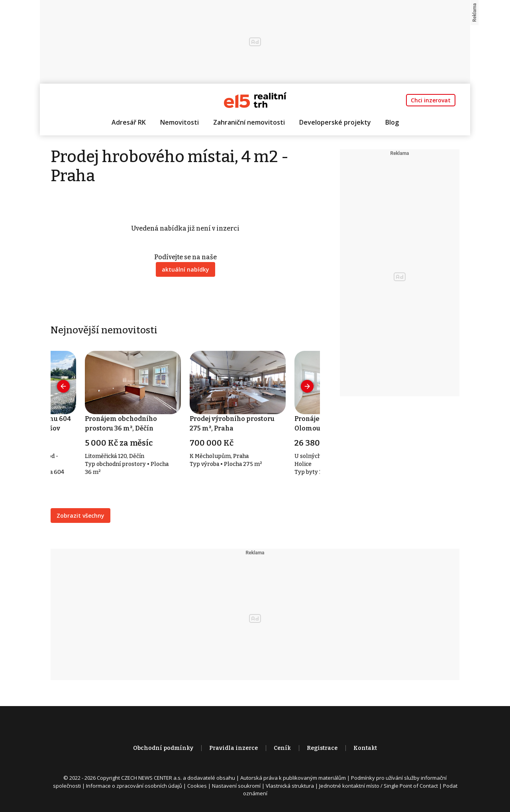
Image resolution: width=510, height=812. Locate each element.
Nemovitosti (179, 122)
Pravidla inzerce (233, 748)
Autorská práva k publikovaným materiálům (293, 778)
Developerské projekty (335, 122)
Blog (392, 122)
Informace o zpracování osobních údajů (134, 786)
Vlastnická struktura (290, 786)
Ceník (282, 748)
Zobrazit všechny (80, 516)
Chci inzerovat (431, 100)
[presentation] (63, 386)
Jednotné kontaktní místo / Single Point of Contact (379, 786)
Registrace (322, 748)
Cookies (197, 786)
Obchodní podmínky (163, 748)
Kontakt (365, 748)
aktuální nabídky (185, 269)
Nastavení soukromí (236, 786)
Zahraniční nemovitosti (249, 122)
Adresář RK (129, 122)
